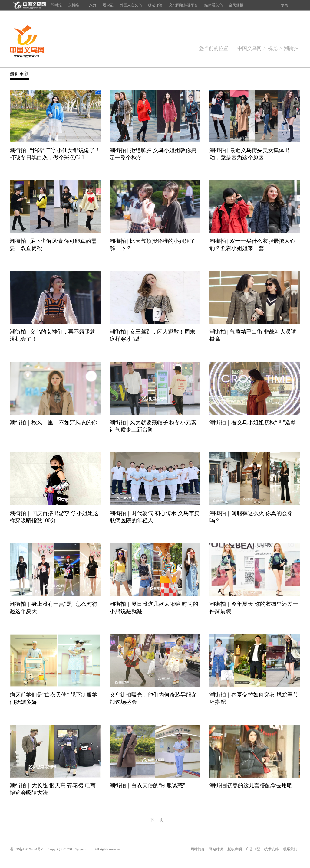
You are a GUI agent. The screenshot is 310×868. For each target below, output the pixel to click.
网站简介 (198, 849)
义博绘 (74, 5)
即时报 (56, 5)
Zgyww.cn (83, 849)
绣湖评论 (155, 5)
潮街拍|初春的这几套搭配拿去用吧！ (254, 785)
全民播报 (236, 5)
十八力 (91, 5)
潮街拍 (291, 48)
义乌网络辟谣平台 (183, 5)
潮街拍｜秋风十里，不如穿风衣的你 (53, 423)
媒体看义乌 (213, 5)
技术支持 (272, 849)
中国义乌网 (27, 42)
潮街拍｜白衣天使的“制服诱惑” (147, 785)
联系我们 (290, 849)
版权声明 (235, 849)
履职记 (108, 5)
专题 (284, 5)
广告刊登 (253, 849)
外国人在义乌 (131, 5)
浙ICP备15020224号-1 (27, 849)
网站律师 (216, 849)
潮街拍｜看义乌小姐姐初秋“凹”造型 (253, 423)
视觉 (273, 48)
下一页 (157, 820)
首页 (29, 5)
